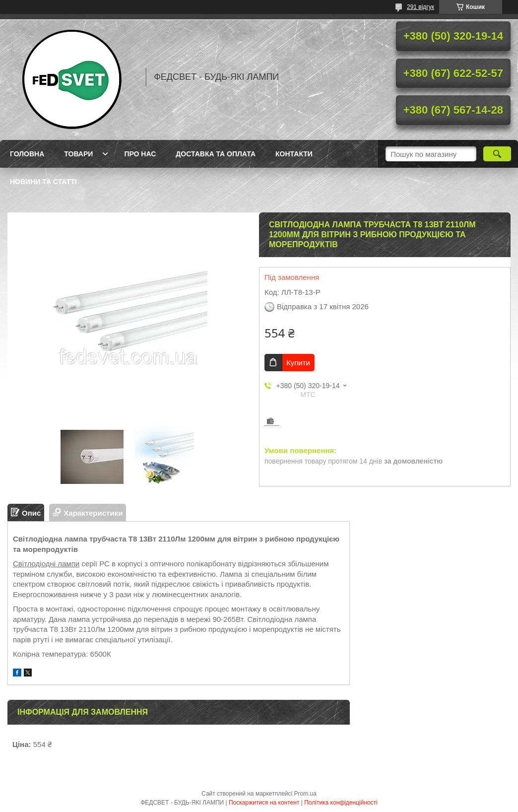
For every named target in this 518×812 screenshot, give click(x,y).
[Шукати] (497, 154)
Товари (78, 154)
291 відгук (421, 7)
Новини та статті (43, 182)
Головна (27, 154)
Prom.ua (305, 794)
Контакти (294, 154)
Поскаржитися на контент (264, 803)
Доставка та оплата (216, 154)
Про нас (140, 154)
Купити (298, 363)
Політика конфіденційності (341, 803)
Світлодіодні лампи (46, 564)
